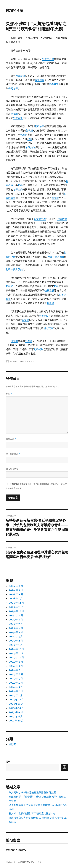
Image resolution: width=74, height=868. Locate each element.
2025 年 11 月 (16, 607)
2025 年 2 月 (16, 641)
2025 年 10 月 (16, 611)
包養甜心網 (48, 59)
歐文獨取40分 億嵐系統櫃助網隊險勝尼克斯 (32, 792)
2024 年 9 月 (16, 662)
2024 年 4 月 (16, 683)
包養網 (14, 114)
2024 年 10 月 (16, 657)
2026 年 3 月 (16, 590)
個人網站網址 (12, 469)
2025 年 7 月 (16, 624)
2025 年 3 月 (16, 636)
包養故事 (40, 126)
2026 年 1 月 (16, 599)
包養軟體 (62, 219)
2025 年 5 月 (16, 632)
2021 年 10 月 (16, 721)
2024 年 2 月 (16, 691)
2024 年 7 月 (16, 670)
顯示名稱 (11, 439)
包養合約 (30, 147)
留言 (9, 394)
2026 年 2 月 (16, 594)
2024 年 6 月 (16, 674)
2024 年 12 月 (16, 649)
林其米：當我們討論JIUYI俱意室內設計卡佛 (32, 813)
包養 (30, 139)
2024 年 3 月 (16, 687)
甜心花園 (48, 328)
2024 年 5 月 (16, 678)
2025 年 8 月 (16, 620)
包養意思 (20, 76)
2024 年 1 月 (16, 695)
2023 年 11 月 (16, 704)
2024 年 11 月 (16, 653)
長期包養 (13, 88)
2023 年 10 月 (16, 708)
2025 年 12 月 (16, 603)
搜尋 (8, 762)
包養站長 (40, 80)
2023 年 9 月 (16, 712)
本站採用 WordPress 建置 (30, 862)
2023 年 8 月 (16, 716)
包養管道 (54, 84)
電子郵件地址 (13, 454)
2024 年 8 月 (16, 666)
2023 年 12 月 (16, 700)
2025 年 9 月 (16, 615)
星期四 (12, 744)
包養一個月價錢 (56, 257)
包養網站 (44, 316)
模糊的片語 (14, 11)
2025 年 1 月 (16, 645)
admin (13, 361)
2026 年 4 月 (16, 586)
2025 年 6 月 (16, 628)
